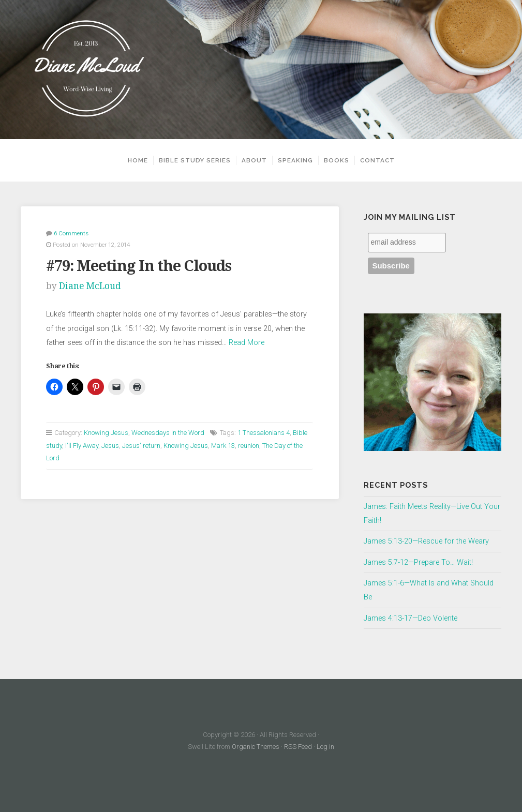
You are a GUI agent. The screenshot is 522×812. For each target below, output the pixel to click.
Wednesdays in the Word (168, 433)
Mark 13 (223, 446)
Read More (247, 343)
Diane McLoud (90, 286)
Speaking (295, 160)
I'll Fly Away (82, 446)
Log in (325, 747)
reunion (249, 446)
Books (337, 160)
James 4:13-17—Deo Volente (411, 618)
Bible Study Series (195, 160)
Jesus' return (141, 446)
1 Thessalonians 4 (264, 433)
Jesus (110, 446)
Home (138, 160)
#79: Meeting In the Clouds (139, 266)
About (254, 160)
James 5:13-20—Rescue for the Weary (426, 541)
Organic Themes (256, 747)
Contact (377, 160)
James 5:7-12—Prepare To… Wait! (418, 562)
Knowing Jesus (106, 433)
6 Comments (71, 233)
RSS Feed (298, 747)
